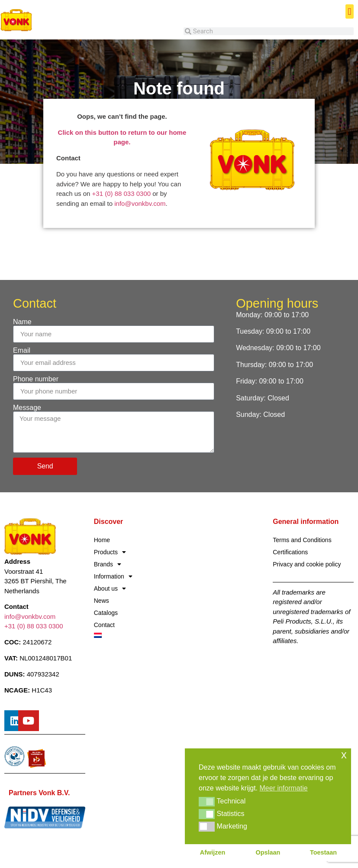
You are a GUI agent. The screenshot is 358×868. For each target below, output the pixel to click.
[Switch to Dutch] (134, 635)
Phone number (36, 379)
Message (27, 408)
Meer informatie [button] (284, 788)
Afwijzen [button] (213, 852)
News (102, 601)
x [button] (344, 755)
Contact (104, 625)
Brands (108, 564)
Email (22, 351)
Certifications (290, 552)
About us (110, 588)
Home (102, 540)
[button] (350, 11)
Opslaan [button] (268, 852)
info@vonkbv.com (140, 203)
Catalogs (106, 613)
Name (22, 322)
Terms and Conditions (302, 540)
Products (110, 552)
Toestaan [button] (323, 852)
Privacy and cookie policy (307, 564)
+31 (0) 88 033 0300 (122, 193)
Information (113, 576)
